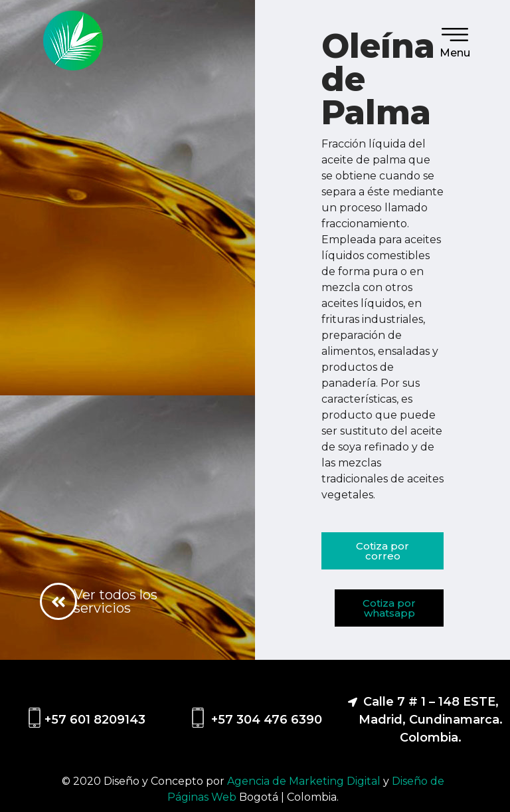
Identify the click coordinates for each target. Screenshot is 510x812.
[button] (382, 551)
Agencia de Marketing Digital (305, 781)
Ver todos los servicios (116, 601)
